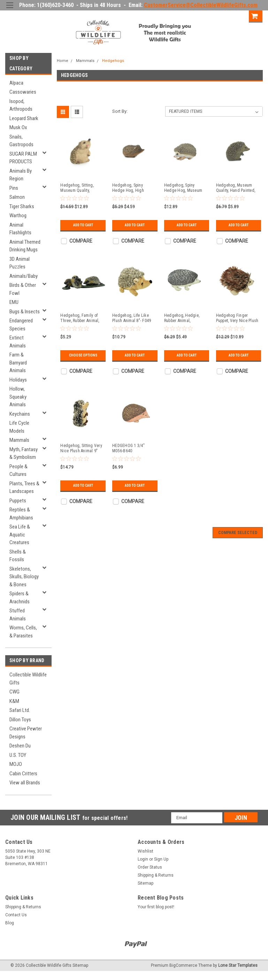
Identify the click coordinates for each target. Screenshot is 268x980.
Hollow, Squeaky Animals (18, 397)
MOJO (16, 764)
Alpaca (16, 83)
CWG (14, 692)
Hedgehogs (113, 61)
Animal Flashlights (20, 229)
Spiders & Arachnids (20, 598)
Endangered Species (21, 325)
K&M (14, 701)
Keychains (20, 414)
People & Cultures (18, 471)
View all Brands (25, 783)
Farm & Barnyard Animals (18, 363)
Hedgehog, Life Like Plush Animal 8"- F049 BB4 (132, 318)
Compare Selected (238, 533)
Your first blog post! (156, 907)
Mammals (19, 440)
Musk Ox (18, 127)
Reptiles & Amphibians (21, 514)
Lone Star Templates (238, 965)
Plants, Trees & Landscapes (24, 488)
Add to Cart (83, 225)
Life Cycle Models (19, 427)
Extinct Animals (18, 342)
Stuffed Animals (18, 615)
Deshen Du (20, 746)
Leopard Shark (24, 118)
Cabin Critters (23, 774)
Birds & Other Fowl (23, 289)
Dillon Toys (20, 720)
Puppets (18, 501)
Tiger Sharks (22, 206)
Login (212, 15)
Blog (10, 923)
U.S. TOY (18, 755)
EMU (14, 302)
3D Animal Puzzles (20, 263)
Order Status (150, 867)
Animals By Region (21, 175)
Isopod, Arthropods (21, 105)
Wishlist (146, 851)
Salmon (17, 197)
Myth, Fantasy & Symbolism (24, 453)
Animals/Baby (24, 276)
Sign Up (236, 15)
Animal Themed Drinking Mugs (25, 246)
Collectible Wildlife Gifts (28, 679)
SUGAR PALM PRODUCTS (23, 158)
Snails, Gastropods (21, 141)
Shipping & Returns (156, 875)
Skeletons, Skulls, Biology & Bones (24, 577)
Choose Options (83, 355)
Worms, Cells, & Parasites (23, 632)
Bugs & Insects (25, 312)
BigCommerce (183, 965)
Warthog (18, 215)
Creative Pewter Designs (26, 733)
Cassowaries (23, 92)
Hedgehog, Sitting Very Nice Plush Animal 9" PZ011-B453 (81, 448)
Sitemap (146, 883)
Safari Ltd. (20, 710)
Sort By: (120, 111)
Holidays (18, 380)
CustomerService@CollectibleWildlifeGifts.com (201, 5)
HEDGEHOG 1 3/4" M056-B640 (128, 448)
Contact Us (16, 915)
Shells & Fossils (18, 556)
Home (63, 61)
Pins (14, 188)
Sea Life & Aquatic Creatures (20, 535)
